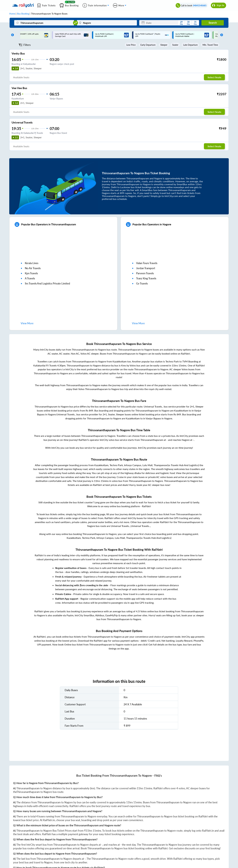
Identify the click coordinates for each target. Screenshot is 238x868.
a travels (30, 278)
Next (221, 35)
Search (213, 23)
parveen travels (145, 273)
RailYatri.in (49, 820)
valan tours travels (147, 263)
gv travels (142, 283)
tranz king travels (146, 278)
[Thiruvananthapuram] (44, 23)
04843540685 (200, 5)
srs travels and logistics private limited (47, 283)
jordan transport (146, 268)
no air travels (33, 268)
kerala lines (32, 263)
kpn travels (31, 273)
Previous (12, 35)
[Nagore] (107, 23)
